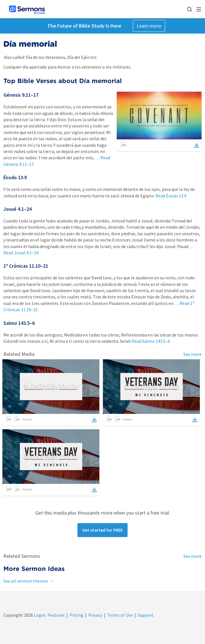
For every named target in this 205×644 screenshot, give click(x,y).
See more (192, 354)
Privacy (95, 615)
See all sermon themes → (28, 581)
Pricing (76, 615)
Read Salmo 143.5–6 (151, 341)
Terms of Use (120, 615)
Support (145, 615)
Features (56, 615)
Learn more (149, 26)
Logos (39, 615)
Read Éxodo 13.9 (171, 196)
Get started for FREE (102, 530)
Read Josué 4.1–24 (21, 253)
